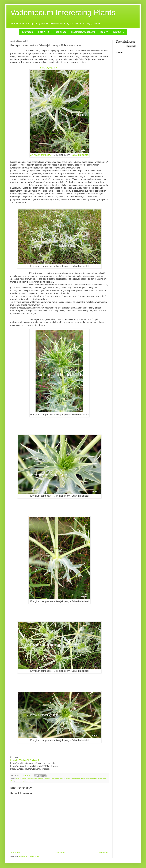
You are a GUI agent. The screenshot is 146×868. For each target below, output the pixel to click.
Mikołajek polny (71, 779)
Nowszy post (15, 853)
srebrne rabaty (20, 781)
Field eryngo (55, 779)
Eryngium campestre (41, 155)
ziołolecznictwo (29, 781)
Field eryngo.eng (49, 68)
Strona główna (60, 853)
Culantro (23, 779)
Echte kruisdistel (80, 155)
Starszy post (104, 853)
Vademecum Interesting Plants (63, 12)
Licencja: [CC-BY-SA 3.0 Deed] (25, 760)
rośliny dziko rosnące (96, 779)
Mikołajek (62, 779)
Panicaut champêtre (83, 779)
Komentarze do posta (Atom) (29, 856)
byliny (18, 779)
